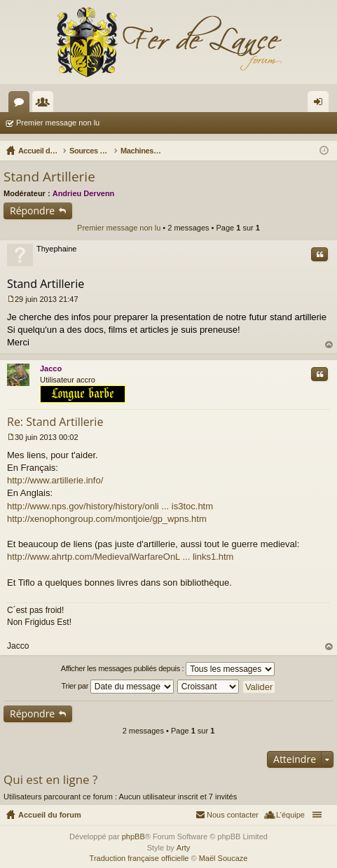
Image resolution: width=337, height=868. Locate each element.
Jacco (51, 368)
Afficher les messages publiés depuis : (168, 669)
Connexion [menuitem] (321, 104)
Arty (184, 848)
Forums (22, 104)
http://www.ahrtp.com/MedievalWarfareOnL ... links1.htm (120, 557)
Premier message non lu (58, 123)
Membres (46, 104)
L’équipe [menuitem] (290, 815)
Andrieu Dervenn (84, 193)
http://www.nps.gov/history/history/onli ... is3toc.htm (110, 506)
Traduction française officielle (139, 858)
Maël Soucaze (223, 858)
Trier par (118, 687)
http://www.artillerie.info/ (55, 480)
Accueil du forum (50, 815)
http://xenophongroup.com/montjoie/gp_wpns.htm (107, 519)
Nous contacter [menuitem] (233, 815)
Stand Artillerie (49, 177)
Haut (329, 345)
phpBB (133, 836)
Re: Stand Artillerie (55, 422)
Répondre (32, 211)
